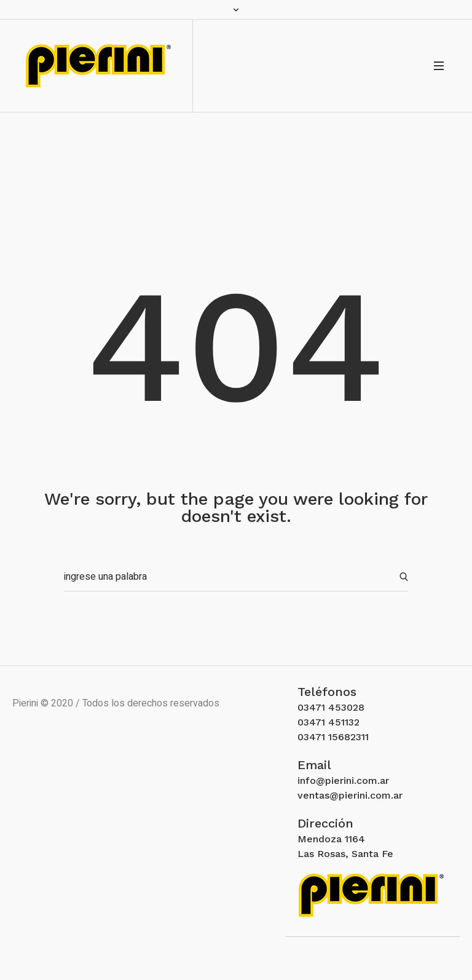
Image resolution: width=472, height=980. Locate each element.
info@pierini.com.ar (343, 780)
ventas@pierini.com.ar (350, 795)
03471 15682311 (333, 737)
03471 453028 (331, 707)
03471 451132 (328, 722)
